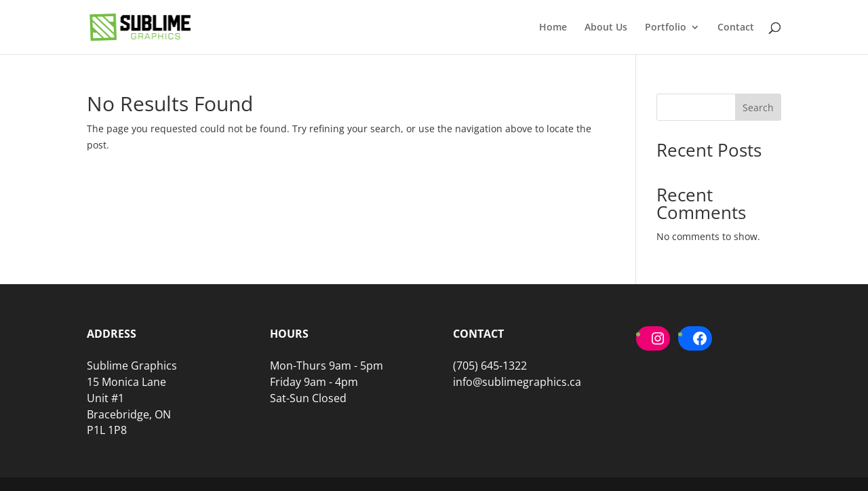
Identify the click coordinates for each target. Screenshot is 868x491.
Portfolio (666, 28)
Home (553, 28)
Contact (736, 28)
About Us (606, 28)
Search (758, 107)
